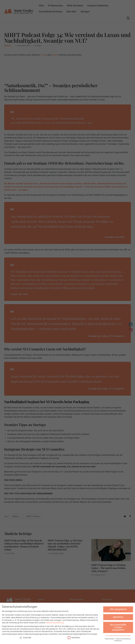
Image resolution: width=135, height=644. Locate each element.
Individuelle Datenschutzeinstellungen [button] (118, 636)
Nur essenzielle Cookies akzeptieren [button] (118, 627)
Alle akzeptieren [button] (118, 609)
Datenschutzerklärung (55, 623)
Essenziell (25, 638)
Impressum (118, 641)
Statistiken (74, 638)
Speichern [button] (118, 617)
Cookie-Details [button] (110, 639)
